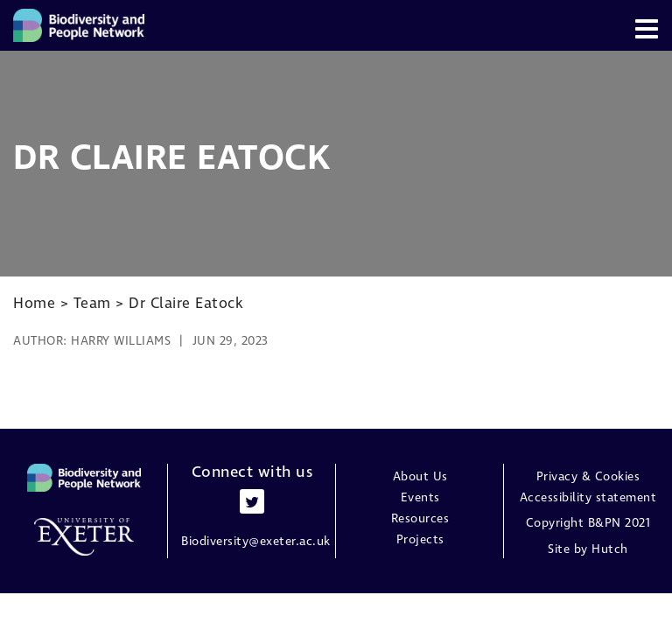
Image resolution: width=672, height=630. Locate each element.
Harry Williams (121, 341)
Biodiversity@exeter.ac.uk (256, 542)
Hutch (610, 549)
